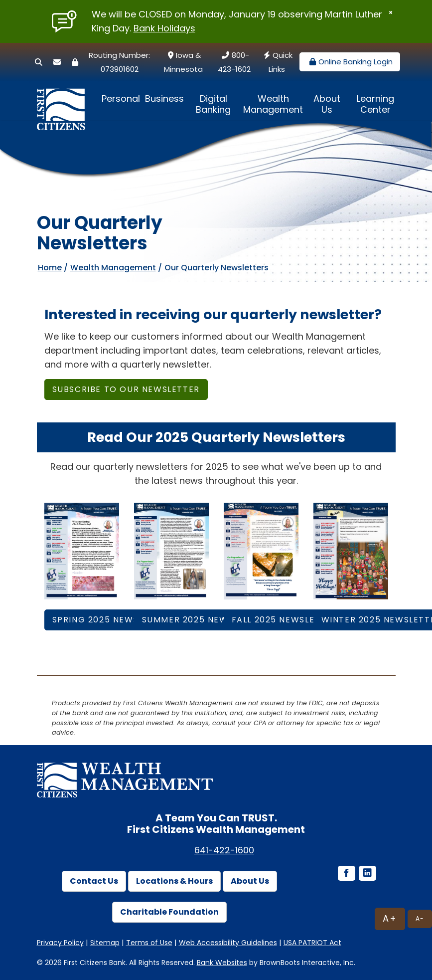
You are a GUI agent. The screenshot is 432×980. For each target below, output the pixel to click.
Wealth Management (273, 104)
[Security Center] (75, 62)
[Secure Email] (57, 62)
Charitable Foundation (169, 912)
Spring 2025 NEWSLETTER (112, 620)
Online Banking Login (350, 62)
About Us (327, 104)
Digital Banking (213, 104)
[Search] (39, 62)
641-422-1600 (224, 850)
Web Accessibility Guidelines (228, 943)
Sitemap (105, 943)
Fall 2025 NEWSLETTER (285, 620)
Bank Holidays (164, 28)
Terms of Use (149, 943)
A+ (390, 918)
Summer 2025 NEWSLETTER (204, 620)
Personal (121, 98)
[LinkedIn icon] (367, 874)
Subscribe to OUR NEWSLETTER (126, 389)
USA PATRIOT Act (312, 943)
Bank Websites (222, 963)
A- (420, 918)
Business (164, 98)
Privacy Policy (60, 943)
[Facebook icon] (346, 874)
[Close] (391, 12)
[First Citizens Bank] (64, 100)
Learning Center (375, 104)
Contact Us (94, 881)
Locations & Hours (174, 881)
